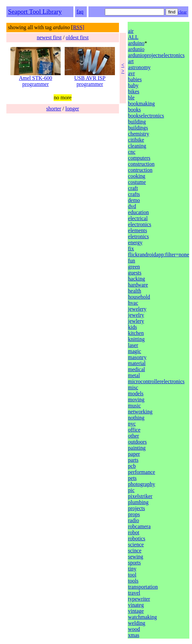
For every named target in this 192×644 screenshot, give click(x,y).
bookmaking (141, 104)
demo (134, 200)
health (135, 291)
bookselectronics (146, 116)
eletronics (138, 236)
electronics (140, 224)
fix (131, 249)
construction (141, 164)
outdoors (137, 442)
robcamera (139, 526)
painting (137, 448)
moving (136, 400)
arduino (136, 43)
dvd (132, 206)
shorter (54, 109)
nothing (136, 418)
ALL (133, 37)
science (136, 544)
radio (134, 520)
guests (135, 273)
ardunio (136, 49)
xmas (134, 635)
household (139, 297)
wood (134, 629)
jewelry (136, 315)
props (134, 514)
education (138, 212)
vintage (136, 611)
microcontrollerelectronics (156, 381)
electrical (138, 218)
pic (131, 490)
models (136, 393)
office (134, 430)
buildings (138, 128)
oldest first (77, 37)
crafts (134, 194)
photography (142, 484)
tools (133, 581)
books (134, 110)
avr (131, 73)
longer (72, 109)
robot (134, 532)
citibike (136, 140)
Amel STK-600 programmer (36, 79)
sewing (136, 557)
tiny (132, 569)
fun (132, 261)
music (134, 406)
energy (135, 242)
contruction (140, 170)
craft (133, 188)
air (131, 31)
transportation (143, 587)
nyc (132, 424)
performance (142, 472)
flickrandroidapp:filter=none (158, 255)
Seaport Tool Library (35, 12)
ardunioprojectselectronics (156, 55)
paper (134, 454)
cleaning (137, 146)
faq (80, 12)
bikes (134, 91)
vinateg (136, 605)
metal (134, 375)
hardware (138, 285)
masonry (137, 357)
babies (135, 79)
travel (134, 593)
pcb (132, 466)
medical (137, 369)
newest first (49, 37)
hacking (137, 279)
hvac (133, 303)
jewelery (137, 309)
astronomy (139, 67)
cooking (137, 176)
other (134, 436)
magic (135, 351)
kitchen (136, 333)
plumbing (138, 502)
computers (139, 158)
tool (132, 575)
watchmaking (142, 617)
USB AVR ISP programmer (90, 79)
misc (133, 387)
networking (140, 412)
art (131, 61)
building (137, 122)
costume (137, 182)
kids (133, 327)
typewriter (139, 599)
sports (134, 563)
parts (133, 460)
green (134, 267)
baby (133, 85)
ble (131, 97)
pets (132, 478)
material (137, 363)
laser (133, 345)
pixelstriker (140, 496)
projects (137, 508)
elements (138, 230)
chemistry (139, 134)
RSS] (79, 27)
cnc (132, 152)
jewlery (136, 321)
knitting (136, 339)
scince (135, 551)
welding (137, 623)
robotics (137, 538)
